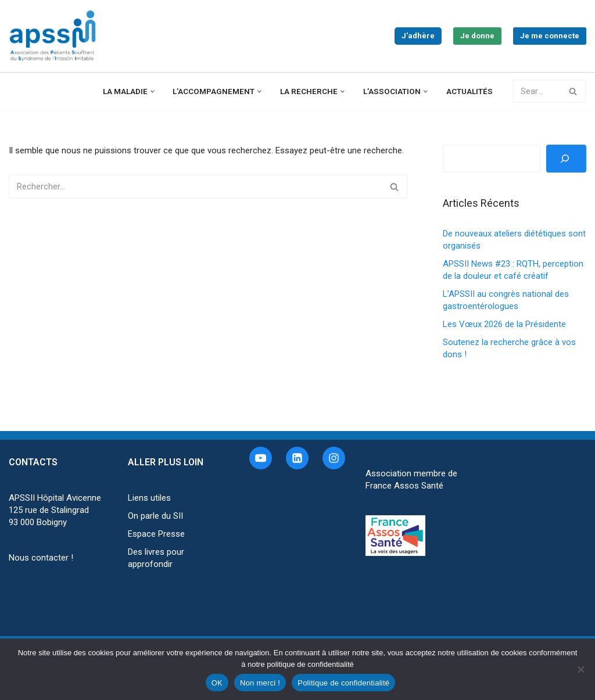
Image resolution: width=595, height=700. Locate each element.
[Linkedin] (297, 458)
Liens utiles (149, 498)
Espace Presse (156, 534)
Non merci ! (260, 683)
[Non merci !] (580, 669)
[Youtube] (261, 458)
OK (217, 683)
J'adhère (418, 36)
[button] (153, 91)
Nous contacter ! (41, 558)
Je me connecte (550, 36)
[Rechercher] (537, 91)
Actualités (469, 91)
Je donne (477, 36)
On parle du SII (155, 516)
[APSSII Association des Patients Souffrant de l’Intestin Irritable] (55, 36)
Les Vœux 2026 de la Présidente (504, 324)
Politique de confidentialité (343, 683)
